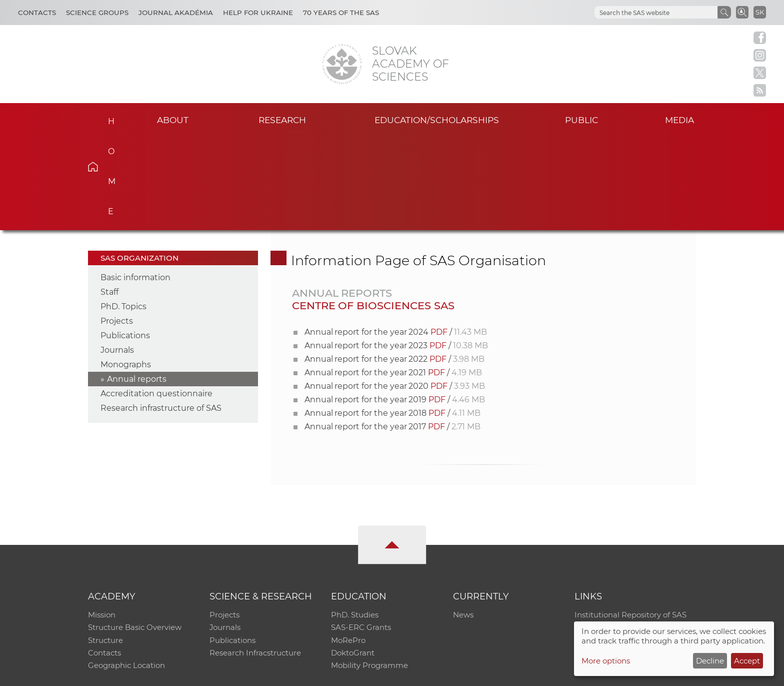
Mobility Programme (369, 573)
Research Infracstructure (255, 560)
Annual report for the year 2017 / (392, 332)
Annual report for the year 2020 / (395, 292)
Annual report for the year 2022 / (394, 265)
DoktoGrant (353, 560)
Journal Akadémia (176, 13)
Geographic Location (126, 573)
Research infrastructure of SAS (161, 314)
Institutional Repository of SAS (630, 521)
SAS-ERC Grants (361, 534)
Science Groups (97, 13)
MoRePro (348, 547)
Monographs (126, 270)
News (463, 521)
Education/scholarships (437, 119)
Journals (117, 256)
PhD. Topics (123, 212)
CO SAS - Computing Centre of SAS (223, 674)
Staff (109, 198)
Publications (125, 241)
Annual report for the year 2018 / (392, 319)
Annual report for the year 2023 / (396, 251)
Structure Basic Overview (135, 534)
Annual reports (137, 285)
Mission (102, 521)
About (172, 119)
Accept (747, 661)
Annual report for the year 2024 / (396, 238)
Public (581, 119)
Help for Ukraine (258, 13)
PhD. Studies (355, 521)
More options (606, 661)
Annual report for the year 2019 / (395, 305)
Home (108, 118)
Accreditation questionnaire (156, 299)
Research (282, 119)
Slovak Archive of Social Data (628, 534)
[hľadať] (655, 13)
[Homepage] (342, 64)
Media (681, 119)
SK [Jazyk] (760, 12)
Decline (710, 661)
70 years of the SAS (341, 13)
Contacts (37, 13)
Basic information (135, 183)
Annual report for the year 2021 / (393, 278)
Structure (105, 547)
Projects (117, 227)
